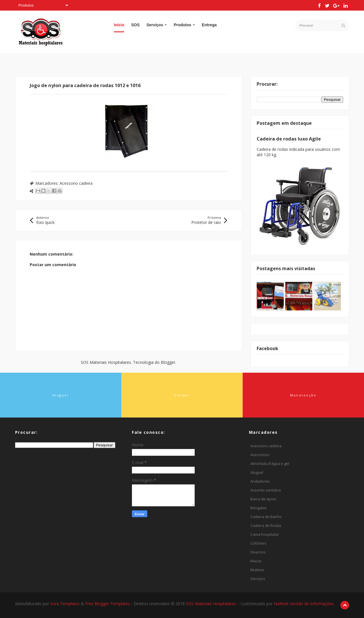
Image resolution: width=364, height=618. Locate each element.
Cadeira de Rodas (266, 525)
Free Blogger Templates (108, 604)
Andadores (260, 481)
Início (119, 25)
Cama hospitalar (265, 534)
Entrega (209, 25)
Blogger (168, 362)
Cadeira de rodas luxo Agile (289, 139)
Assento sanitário (266, 490)
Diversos (258, 552)
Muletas (257, 570)
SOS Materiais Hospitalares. (212, 604)
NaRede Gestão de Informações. (304, 604)
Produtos (184, 25)
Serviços (157, 25)
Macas (256, 561)
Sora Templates (65, 604)
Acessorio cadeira (76, 183)
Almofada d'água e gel (270, 463)
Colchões (258, 543)
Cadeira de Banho (266, 517)
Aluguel (257, 472)
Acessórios (260, 455)
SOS (135, 25)
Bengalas (259, 508)
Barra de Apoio (263, 499)
